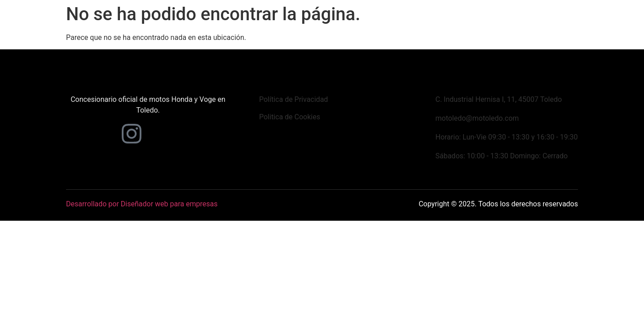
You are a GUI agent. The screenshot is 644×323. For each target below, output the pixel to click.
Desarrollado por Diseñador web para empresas (142, 204)
